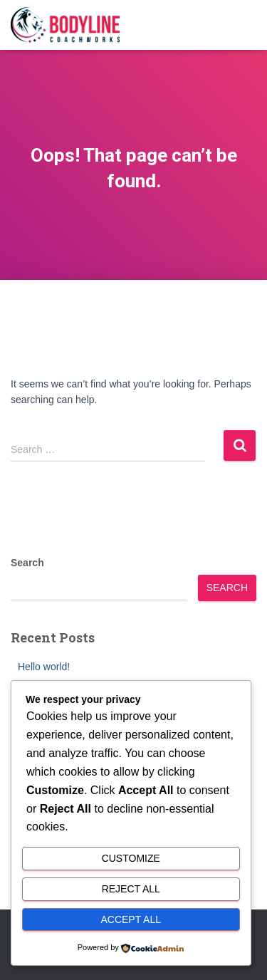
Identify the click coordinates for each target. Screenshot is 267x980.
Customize (131, 858)
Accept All (131, 919)
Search (27, 563)
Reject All (131, 889)
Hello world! (44, 667)
